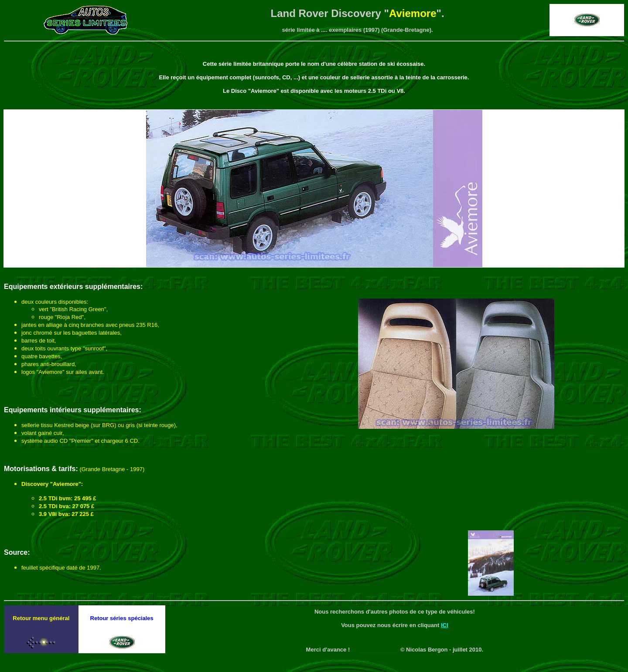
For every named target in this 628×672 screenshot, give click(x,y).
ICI (445, 625)
